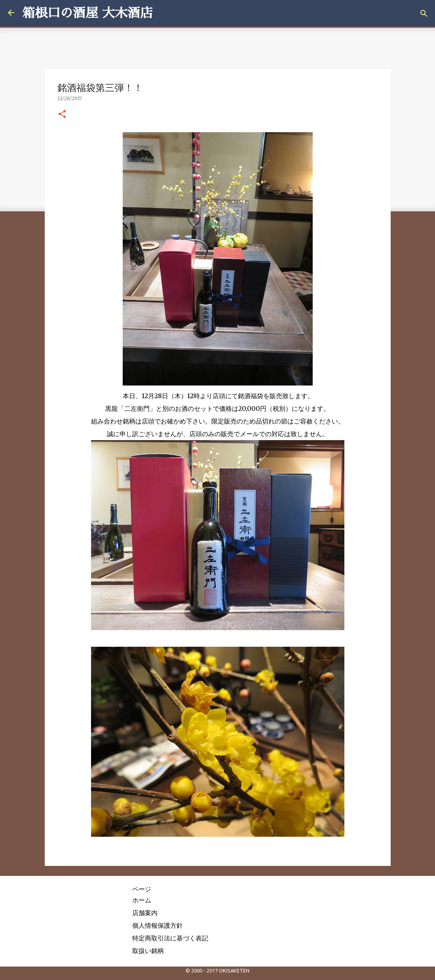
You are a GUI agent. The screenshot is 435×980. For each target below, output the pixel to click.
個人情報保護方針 (158, 925)
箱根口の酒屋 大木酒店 (87, 13)
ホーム (142, 900)
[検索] (424, 13)
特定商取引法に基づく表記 (170, 938)
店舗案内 (145, 913)
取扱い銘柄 (148, 951)
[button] (62, 114)
